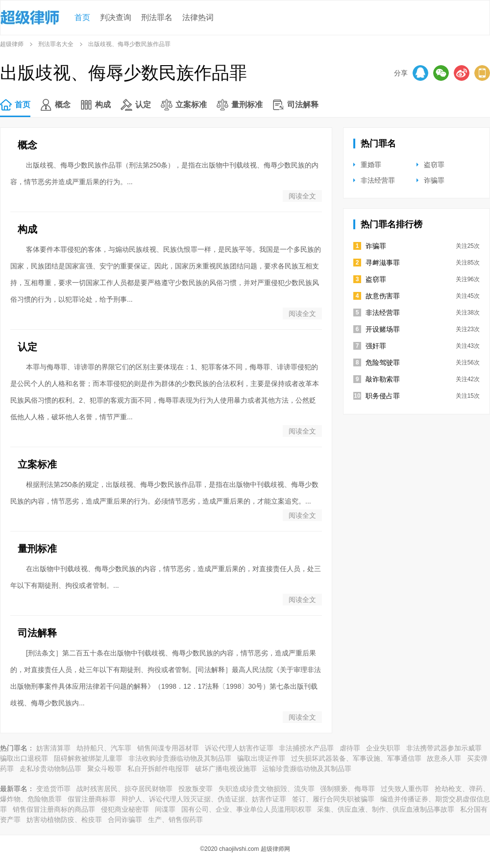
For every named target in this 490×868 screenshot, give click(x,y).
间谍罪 (165, 809)
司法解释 (303, 105)
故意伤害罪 (383, 296)
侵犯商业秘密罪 (125, 809)
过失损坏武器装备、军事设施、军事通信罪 (356, 758)
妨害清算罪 (53, 748)
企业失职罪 (383, 748)
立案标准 (191, 105)
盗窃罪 (434, 165)
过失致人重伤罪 (405, 789)
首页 (82, 17)
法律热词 (198, 17)
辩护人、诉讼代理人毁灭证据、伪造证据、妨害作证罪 (204, 799)
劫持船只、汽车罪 (104, 748)
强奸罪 (376, 346)
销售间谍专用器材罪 (168, 748)
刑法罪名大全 (56, 44)
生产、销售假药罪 (175, 820)
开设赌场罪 (383, 329)
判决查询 (116, 17)
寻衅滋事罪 (383, 263)
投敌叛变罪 (196, 789)
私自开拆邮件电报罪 (158, 769)
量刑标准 (247, 105)
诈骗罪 (434, 180)
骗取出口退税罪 (24, 758)
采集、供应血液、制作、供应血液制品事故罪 (386, 809)
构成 (103, 105)
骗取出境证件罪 (261, 758)
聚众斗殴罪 (104, 769)
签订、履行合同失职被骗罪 (333, 799)
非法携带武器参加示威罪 (444, 748)
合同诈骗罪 (125, 820)
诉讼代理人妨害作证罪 (239, 748)
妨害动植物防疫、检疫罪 (64, 820)
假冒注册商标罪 (92, 799)
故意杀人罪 (444, 758)
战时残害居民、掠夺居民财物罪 (124, 789)
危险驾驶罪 (383, 362)
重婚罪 (371, 165)
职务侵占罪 (383, 396)
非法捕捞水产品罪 (306, 748)
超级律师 (12, 44)
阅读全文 (302, 196)
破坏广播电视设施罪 (226, 769)
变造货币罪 (53, 789)
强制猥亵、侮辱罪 (347, 789)
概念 (63, 105)
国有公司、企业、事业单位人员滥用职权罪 (246, 809)
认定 (143, 105)
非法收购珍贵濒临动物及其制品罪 (180, 758)
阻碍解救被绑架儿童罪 (88, 758)
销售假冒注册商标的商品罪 (54, 809)
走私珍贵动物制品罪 (50, 769)
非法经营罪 (378, 180)
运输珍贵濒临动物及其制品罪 (307, 769)
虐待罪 (350, 748)
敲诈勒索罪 (383, 379)
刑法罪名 (157, 17)
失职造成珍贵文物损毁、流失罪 (267, 789)
